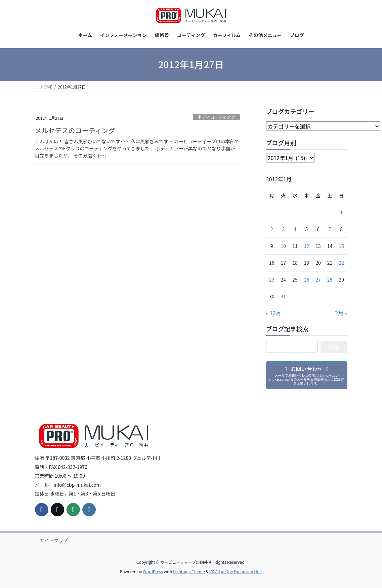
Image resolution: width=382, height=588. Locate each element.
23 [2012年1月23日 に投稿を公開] (272, 280)
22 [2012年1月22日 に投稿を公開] (341, 263)
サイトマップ (54, 540)
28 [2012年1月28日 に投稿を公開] (330, 280)
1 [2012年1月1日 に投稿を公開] (341, 212)
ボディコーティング (216, 117)
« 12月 (274, 313)
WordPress (153, 571)
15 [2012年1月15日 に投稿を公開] (341, 246)
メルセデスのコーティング (75, 130)
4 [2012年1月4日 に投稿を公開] (295, 229)
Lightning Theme (189, 571)
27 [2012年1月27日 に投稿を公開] (318, 280)
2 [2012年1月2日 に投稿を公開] (272, 229)
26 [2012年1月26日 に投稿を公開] (307, 280)
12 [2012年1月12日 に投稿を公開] (307, 246)
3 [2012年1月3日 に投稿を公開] (283, 229)
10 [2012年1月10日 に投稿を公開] (284, 246)
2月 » (341, 313)
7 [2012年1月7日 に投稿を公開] (330, 229)
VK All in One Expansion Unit (236, 571)
